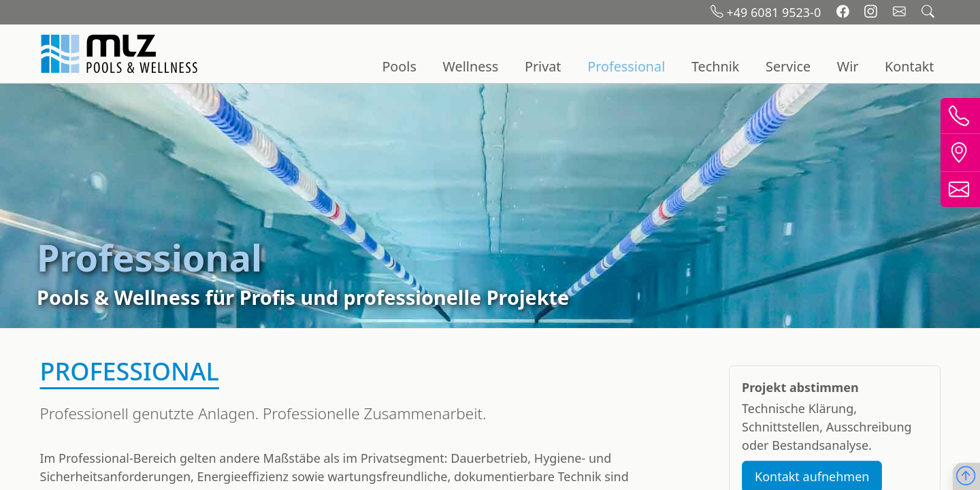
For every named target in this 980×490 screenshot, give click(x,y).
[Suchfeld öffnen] (928, 12)
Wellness (471, 66)
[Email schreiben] (901, 12)
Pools (399, 66)
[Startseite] (121, 54)
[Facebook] (845, 12)
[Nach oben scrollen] (966, 477)
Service (788, 66)
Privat (543, 66)
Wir (848, 66)
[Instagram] (872, 12)
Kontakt (909, 66)
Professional (626, 66)
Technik (715, 66)
